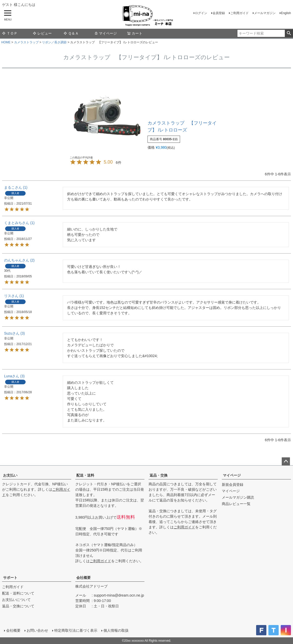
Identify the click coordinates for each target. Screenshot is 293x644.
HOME (6, 42)
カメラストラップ (26, 42)
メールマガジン (265, 13)
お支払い (10, 475)
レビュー (42, 33)
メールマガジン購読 (238, 497)
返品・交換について (18, 606)
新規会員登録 (233, 485)
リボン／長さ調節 (54, 42)
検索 (289, 33)
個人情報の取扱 (116, 630)
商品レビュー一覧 (236, 504)
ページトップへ (286, 461)
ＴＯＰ (10, 33)
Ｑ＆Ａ (71, 33)
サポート (10, 578)
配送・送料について (18, 593)
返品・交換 (159, 475)
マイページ (106, 33)
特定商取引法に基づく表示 (76, 630)
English (286, 13)
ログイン (201, 13)
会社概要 (83, 578)
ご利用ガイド (239, 13)
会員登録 (219, 13)
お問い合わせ (37, 630)
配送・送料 (85, 475)
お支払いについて (16, 600)
